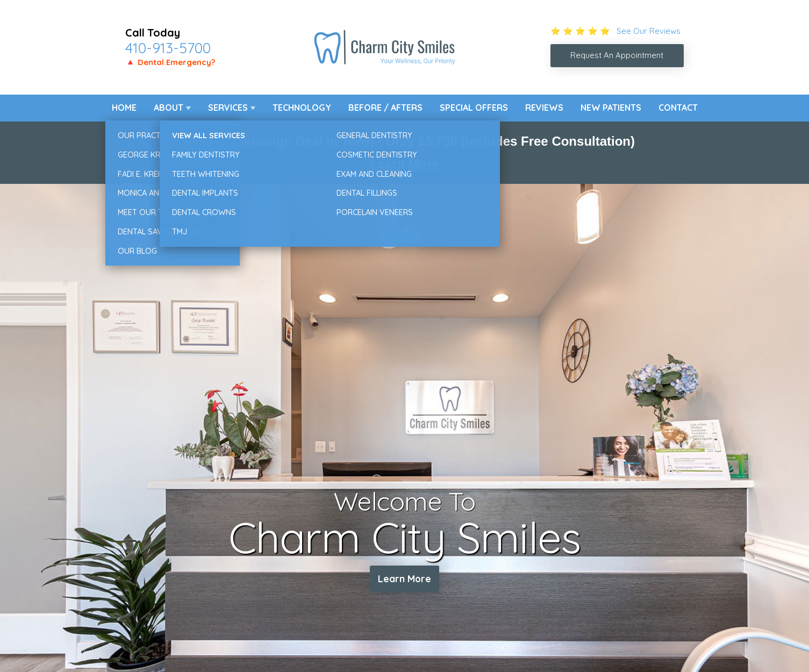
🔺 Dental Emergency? (170, 62)
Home (124, 108)
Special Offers (474, 108)
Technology (302, 108)
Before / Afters (385, 108)
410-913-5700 (168, 48)
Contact (678, 108)
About (169, 108)
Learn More (404, 164)
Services (228, 108)
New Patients (611, 108)
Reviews (544, 108)
